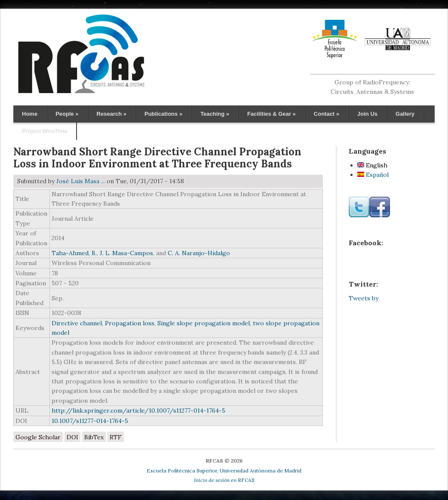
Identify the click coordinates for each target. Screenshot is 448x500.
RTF (116, 437)
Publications (163, 114)
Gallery (405, 114)
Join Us (367, 114)
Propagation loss (130, 323)
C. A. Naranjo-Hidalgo (199, 253)
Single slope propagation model (204, 323)
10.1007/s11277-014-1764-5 (90, 421)
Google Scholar (38, 437)
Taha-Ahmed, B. (74, 253)
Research (112, 114)
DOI (72, 437)
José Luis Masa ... (81, 181)
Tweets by (364, 298)
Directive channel (77, 323)
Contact (327, 114)
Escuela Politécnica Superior (182, 471)
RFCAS (224, 480)
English (372, 165)
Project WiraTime (45, 131)
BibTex (94, 437)
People (67, 114)
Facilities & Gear (272, 114)
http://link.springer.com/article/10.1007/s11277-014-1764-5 (138, 410)
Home (30, 114)
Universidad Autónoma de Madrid (261, 471)
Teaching (215, 114)
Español (373, 175)
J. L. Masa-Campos (126, 253)
